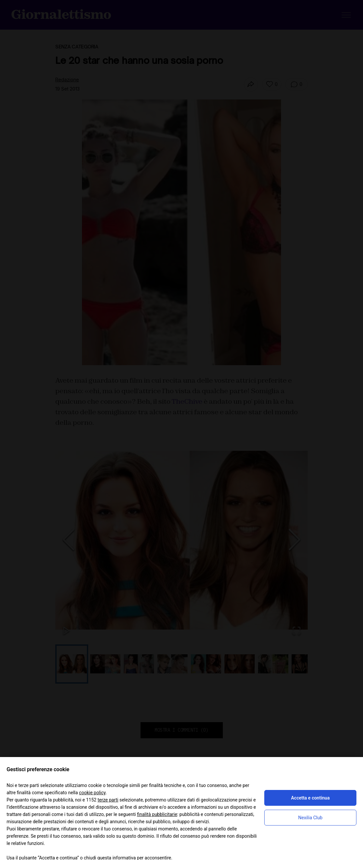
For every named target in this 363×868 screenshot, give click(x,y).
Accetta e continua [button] (310, 798)
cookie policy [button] (92, 793)
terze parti (108, 800)
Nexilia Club (310, 818)
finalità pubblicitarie (157, 814)
